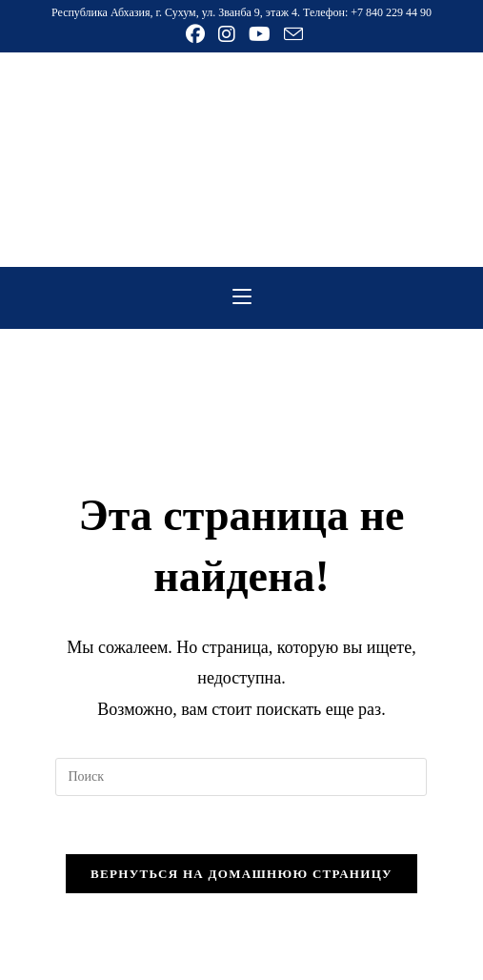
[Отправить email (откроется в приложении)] (290, 34)
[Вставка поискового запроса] (241, 777)
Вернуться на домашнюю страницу (241, 874)
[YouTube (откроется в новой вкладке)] (260, 34)
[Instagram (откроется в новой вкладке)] (227, 34)
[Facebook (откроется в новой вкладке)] (195, 34)
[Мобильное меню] (242, 298)
